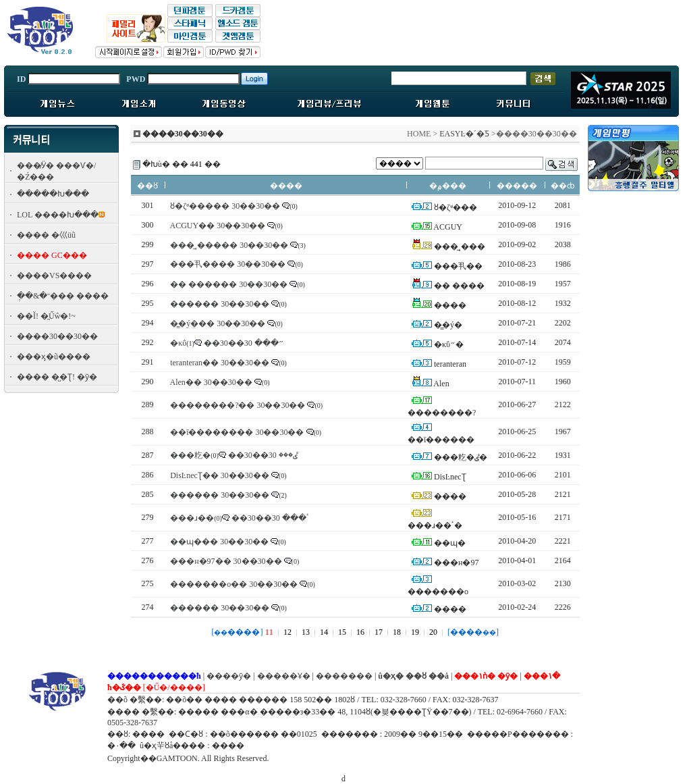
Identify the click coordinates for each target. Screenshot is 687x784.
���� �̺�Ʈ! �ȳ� (57, 377)
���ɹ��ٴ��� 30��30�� (240, 518)
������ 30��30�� (220, 304)
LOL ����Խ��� (58, 215)
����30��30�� (57, 336)
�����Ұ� (284, 676)
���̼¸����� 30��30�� (229, 245)
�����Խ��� (53, 194)
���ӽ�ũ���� (54, 357)
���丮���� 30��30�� (228, 264)
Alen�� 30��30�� (211, 382)
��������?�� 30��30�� (238, 405)
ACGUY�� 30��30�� (218, 226)
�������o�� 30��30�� (234, 584)
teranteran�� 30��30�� (220, 363)
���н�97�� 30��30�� (226, 561)
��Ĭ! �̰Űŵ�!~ (46, 316)
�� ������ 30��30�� (229, 284)
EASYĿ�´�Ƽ (464, 134)
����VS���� (54, 276)
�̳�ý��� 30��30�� (218, 323)
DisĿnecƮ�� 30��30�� (220, 475)
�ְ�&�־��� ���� (63, 296)
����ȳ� (229, 676)
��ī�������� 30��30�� (237, 432)
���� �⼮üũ (46, 235)
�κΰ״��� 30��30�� (227, 343)
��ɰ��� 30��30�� (219, 542)
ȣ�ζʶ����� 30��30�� (225, 206)
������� (344, 676)
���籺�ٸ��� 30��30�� (234, 455)
